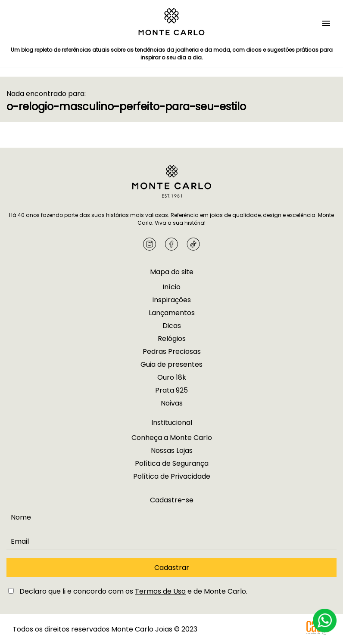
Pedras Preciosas (172, 351)
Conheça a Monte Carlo (172, 438)
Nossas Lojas (172, 450)
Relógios (172, 339)
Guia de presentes (171, 364)
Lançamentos (172, 313)
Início (171, 287)
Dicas (172, 326)
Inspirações (171, 300)
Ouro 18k (172, 377)
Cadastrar (172, 568)
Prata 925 (171, 390)
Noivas (172, 403)
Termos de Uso (160, 591)
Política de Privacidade (172, 476)
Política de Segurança (172, 463)
